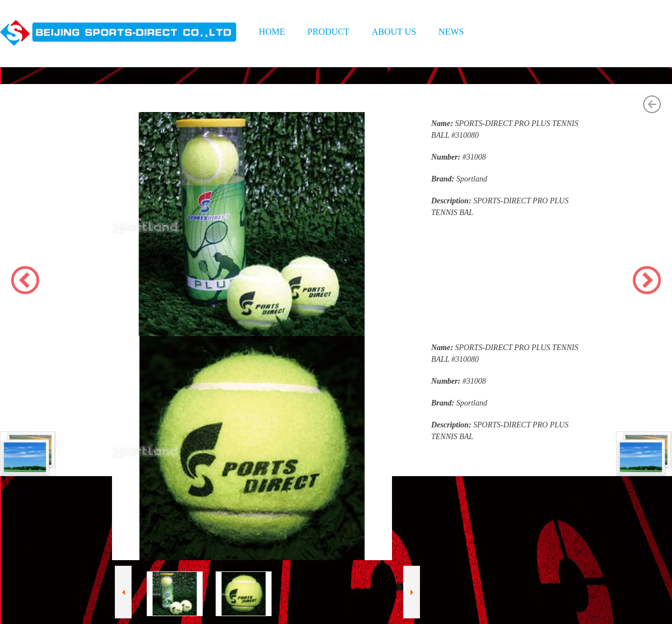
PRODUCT (328, 32)
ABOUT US (394, 32)
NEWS (451, 32)
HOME (272, 32)
